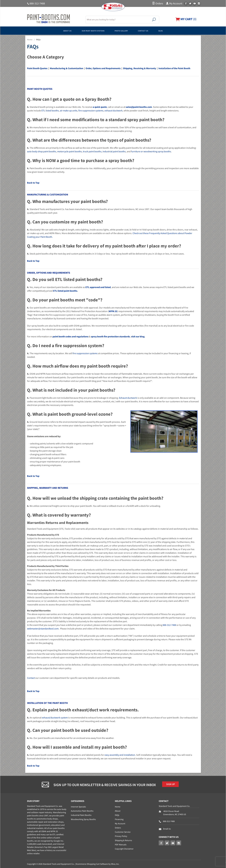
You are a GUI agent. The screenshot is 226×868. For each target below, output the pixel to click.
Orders (158, 3)
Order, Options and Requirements (103, 68)
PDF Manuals (121, 845)
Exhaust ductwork (128, 398)
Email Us (167, 829)
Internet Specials (78, 807)
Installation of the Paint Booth (174, 68)
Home (30, 40)
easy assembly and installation (120, 755)
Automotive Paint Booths (82, 811)
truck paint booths (92, 151)
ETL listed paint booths (65, 291)
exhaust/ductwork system (55, 718)
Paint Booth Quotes (37, 68)
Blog (175, 31)
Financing (119, 819)
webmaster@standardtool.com (43, 629)
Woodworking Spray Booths (83, 819)
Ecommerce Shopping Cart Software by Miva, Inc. (98, 864)
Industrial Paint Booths (81, 815)
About (118, 811)
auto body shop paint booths (42, 151)
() (185, 19)
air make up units (69, 110)
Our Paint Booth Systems (87, 31)
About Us (53, 31)
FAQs (117, 815)
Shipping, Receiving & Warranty (140, 68)
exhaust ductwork (114, 110)
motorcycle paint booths (70, 151)
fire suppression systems (91, 110)
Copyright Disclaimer (124, 849)
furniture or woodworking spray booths (151, 151)
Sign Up (172, 785)
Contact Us (153, 31)
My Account (174, 3)
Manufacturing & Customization (67, 68)
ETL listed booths (50, 110)
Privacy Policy (121, 836)
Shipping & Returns (123, 840)
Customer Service (123, 832)
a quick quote (100, 107)
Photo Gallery (124, 31)
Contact (31, 678)
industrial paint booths (114, 151)
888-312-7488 (37, 3)
